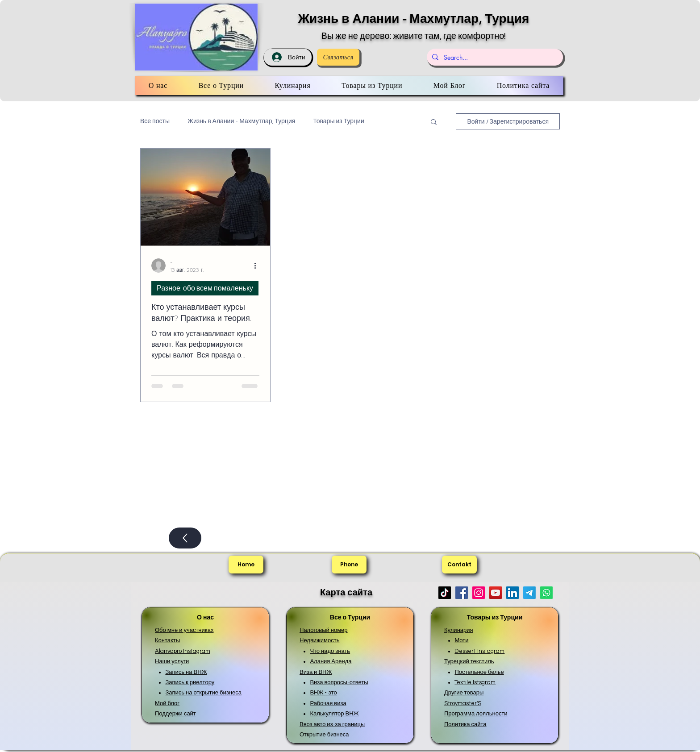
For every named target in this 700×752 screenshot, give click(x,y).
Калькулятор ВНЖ (334, 714)
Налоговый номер (324, 630)
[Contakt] (459, 565)
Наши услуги (172, 661)
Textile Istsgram (475, 682)
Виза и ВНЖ (316, 672)
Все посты (155, 121)
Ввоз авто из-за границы (332, 724)
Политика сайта (465, 724)
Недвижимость (319, 640)
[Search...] (494, 57)
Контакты (167, 640)
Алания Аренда (331, 661)
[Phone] (349, 565)
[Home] (246, 565)
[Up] (185, 538)
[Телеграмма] (529, 593)
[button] (434, 123)
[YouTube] (496, 593)
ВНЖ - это (323, 693)
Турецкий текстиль (469, 661)
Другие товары (464, 693)
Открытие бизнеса (324, 735)
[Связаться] (338, 57)
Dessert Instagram (479, 651)
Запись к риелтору (190, 682)
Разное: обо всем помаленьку (205, 288)
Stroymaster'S (463, 703)
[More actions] (258, 266)
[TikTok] (445, 593)
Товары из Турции (338, 121)
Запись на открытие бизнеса (203, 693)
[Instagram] (479, 593)
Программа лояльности (476, 714)
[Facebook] (462, 593)
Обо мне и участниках (184, 630)
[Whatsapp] (546, 593)
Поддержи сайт (175, 714)
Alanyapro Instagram (183, 651)
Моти (461, 640)
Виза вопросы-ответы (339, 682)
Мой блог (167, 703)
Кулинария (459, 630)
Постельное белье (479, 672)
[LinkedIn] (512, 593)
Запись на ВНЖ (186, 672)
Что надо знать (330, 651)
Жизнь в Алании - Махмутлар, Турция (414, 19)
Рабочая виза (328, 703)
